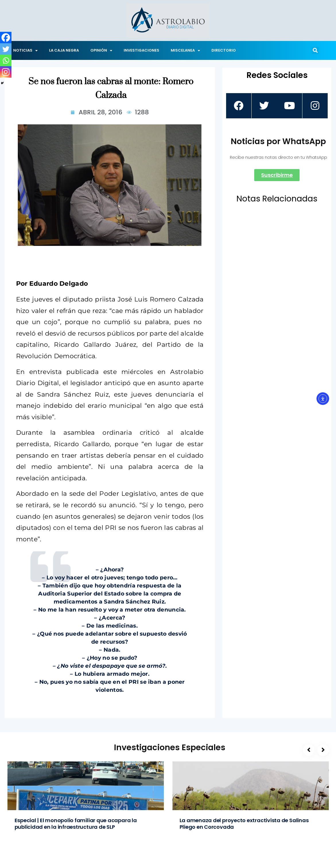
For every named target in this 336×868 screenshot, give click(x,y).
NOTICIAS (25, 51)
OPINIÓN (101, 51)
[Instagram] (6, 72)
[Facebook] (6, 38)
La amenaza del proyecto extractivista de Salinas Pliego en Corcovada (244, 824)
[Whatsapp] (6, 60)
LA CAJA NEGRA (64, 50)
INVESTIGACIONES (141, 50)
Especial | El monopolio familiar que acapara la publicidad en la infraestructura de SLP (76, 824)
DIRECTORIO (224, 50)
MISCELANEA (185, 51)
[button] (315, 50)
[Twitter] (6, 49)
